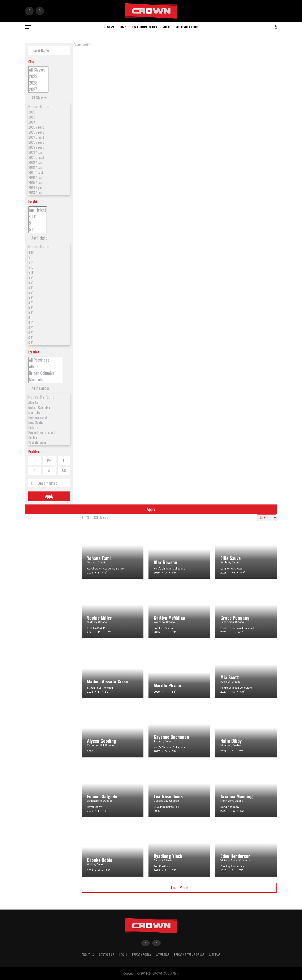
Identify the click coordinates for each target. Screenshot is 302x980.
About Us (88, 955)
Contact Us (107, 955)
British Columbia (45, 373)
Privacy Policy (142, 955)
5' (38, 223)
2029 (38, 76)
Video (166, 27)
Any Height (38, 210)
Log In (123, 955)
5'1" (38, 229)
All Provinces (45, 360)
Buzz (123, 27)
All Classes (38, 70)
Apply (49, 496)
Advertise (163, 955)
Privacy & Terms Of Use (189, 955)
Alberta (45, 367)
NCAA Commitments (144, 27)
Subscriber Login (187, 27)
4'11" (38, 216)
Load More (179, 887)
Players (109, 27)
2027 (38, 89)
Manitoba (45, 380)
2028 (38, 83)
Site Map (215, 955)
